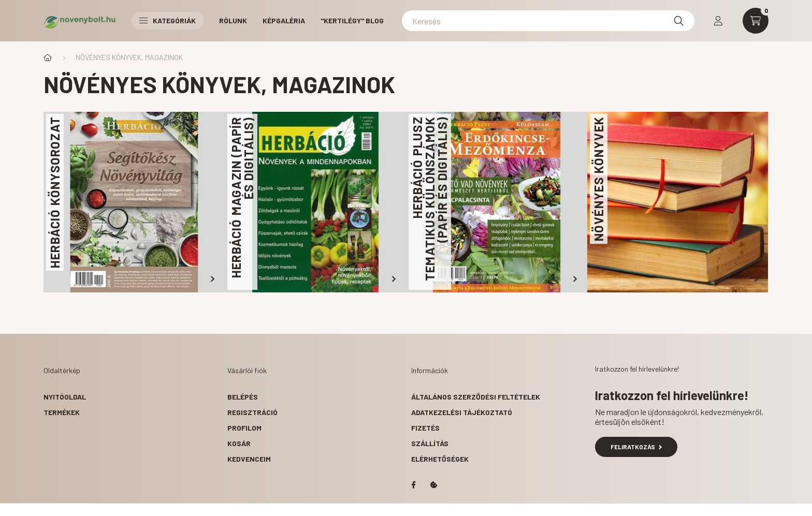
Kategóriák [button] (168, 20)
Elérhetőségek (440, 459)
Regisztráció (252, 412)
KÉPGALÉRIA (284, 20)
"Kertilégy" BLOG (352, 20)
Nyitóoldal (65, 397)
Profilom (244, 428)
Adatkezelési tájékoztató (462, 412)
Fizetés (425, 428)
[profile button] (718, 21)
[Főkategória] (48, 57)
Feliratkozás (636, 447)
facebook (413, 485)
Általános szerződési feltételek (476, 397)
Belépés (243, 397)
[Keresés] (548, 21)
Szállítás (430, 443)
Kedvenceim (249, 459)
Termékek (62, 412)
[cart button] (756, 21)
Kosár (239, 443)
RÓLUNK (233, 20)
